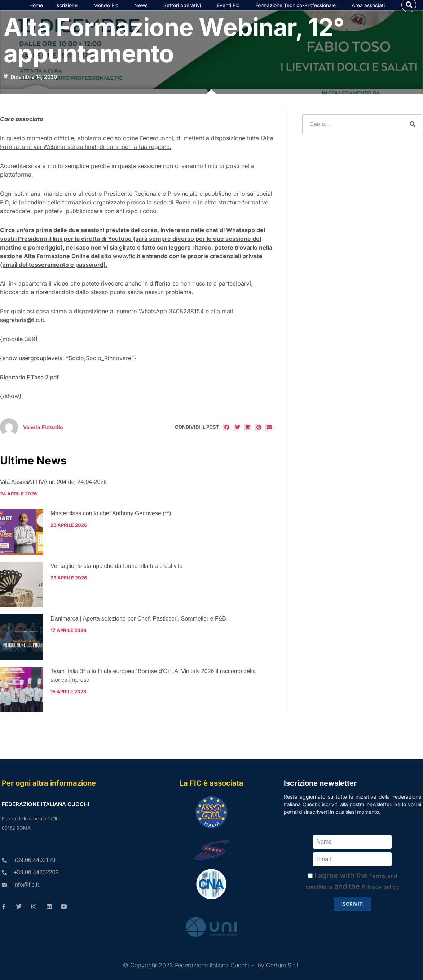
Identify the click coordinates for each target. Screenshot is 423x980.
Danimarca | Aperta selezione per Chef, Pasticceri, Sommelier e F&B (138, 631)
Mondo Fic (108, 12)
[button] (409, 11)
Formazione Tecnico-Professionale (297, 12)
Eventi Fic (230, 12)
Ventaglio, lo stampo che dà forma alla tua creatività (116, 579)
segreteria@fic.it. (23, 333)
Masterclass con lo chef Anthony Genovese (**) (111, 526)
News (143, 12)
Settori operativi (184, 12)
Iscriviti (352, 904)
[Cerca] (413, 137)
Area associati (370, 12)
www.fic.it (127, 268)
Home (36, 11)
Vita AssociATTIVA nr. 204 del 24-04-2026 (53, 495)
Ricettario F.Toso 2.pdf (29, 390)
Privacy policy (380, 887)
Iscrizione (68, 12)
